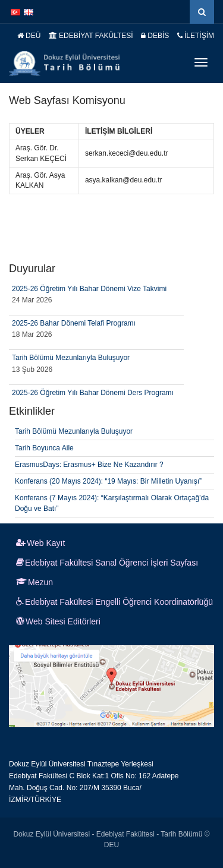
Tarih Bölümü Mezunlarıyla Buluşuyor (71, 358)
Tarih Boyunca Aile (44, 448)
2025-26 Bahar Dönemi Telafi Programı (74, 323)
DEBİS (155, 36)
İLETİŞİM (196, 36)
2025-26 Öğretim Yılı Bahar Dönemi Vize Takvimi (89, 289)
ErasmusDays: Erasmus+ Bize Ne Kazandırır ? (89, 465)
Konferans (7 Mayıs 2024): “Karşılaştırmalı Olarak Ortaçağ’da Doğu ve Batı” (112, 503)
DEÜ (29, 36)
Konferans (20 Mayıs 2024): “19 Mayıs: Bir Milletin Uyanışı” (108, 481)
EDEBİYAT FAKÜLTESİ (91, 36)
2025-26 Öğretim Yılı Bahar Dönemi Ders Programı (93, 393)
